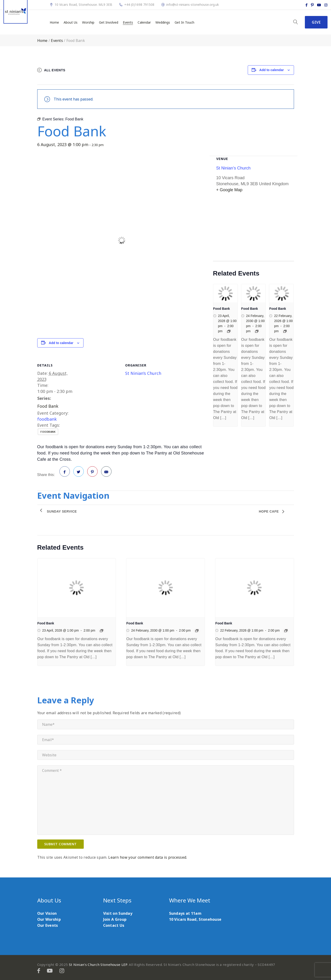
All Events (55, 70)
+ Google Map (229, 190)
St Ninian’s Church (143, 373)
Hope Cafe (269, 511)
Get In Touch (184, 22)
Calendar (144, 22)
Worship (88, 22)
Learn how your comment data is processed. (148, 857)
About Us (71, 22)
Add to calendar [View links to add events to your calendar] (272, 70)
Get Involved (109, 22)
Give (316, 22)
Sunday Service (62, 511)
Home (54, 22)
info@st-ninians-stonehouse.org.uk (193, 5)
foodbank (47, 419)
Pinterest (93, 473)
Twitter (79, 473)
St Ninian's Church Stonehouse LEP (98, 964)
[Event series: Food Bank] (229, 331)
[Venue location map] (254, 229)
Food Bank (48, 406)
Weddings (163, 22)
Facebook (65, 473)
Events (128, 22)
